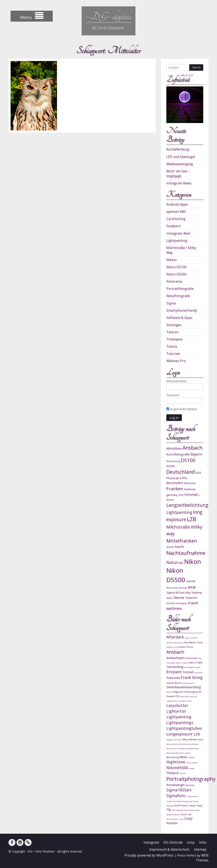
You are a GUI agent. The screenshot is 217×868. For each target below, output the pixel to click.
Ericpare (175, 672)
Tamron (172, 332)
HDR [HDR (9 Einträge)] (181, 495)
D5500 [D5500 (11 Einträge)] (171, 466)
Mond (169, 753)
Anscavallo (192, 658)
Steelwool (170, 806)
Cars (200, 662)
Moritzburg (173, 757)
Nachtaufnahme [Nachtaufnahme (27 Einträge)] (186, 553)
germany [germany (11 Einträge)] (172, 495)
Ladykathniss (173, 701)
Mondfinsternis (179, 753)
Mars (180, 740)
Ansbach (175, 652)
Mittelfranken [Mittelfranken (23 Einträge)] (182, 541)
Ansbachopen (176, 658)
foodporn (174, 226)
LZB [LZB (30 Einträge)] (192, 519)
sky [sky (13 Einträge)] (188, 592)
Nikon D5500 (176, 274)
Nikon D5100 (176, 267)
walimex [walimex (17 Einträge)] (174, 608)
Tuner (184, 814)
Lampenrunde (185, 701)
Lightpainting (177, 241)
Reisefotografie (178, 296)
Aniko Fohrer (186, 647)
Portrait (183, 773)
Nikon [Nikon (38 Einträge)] (193, 561)
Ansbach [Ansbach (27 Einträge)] (193, 448)
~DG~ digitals (108, 17)
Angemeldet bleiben (182, 409)
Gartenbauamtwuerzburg (184, 687)
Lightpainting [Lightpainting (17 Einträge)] (179, 512)
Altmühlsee (172, 643)
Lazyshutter (177, 705)
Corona (198, 667)
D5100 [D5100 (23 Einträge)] (188, 460)
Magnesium (172, 740)
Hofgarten (178, 692)
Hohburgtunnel (193, 692)
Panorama (174, 282)
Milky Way (187, 744)
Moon (188, 753)
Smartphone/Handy (182, 311)
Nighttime (176, 762)
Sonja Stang (193, 801)
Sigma (171, 303)
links (203, 842)
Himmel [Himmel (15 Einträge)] (191, 495)
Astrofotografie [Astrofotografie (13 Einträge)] (178, 454)
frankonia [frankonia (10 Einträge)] (190, 489)
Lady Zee (193, 696)
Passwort (173, 395)
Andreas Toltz (172, 647)
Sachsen (190, 785)
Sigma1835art (179, 790)
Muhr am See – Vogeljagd (178, 174)
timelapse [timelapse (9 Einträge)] (181, 603)
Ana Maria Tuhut (193, 642)
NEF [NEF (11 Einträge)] (181, 563)
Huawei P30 (173, 696)
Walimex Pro (176, 361)
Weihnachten (172, 819)
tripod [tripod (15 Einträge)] (193, 603)
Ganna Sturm (174, 683)
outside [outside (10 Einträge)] (191, 581)
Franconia (174, 678)
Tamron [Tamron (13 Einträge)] (191, 598)
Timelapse (174, 339)
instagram (151, 842)
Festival (188, 672)
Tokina (172, 347)
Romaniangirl (176, 785)
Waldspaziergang (180, 164)
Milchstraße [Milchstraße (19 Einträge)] (178, 527)
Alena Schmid (191, 638)
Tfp (169, 810)
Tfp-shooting (178, 810)
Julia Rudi (185, 696)
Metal (169, 744)
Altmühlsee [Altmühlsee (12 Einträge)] (174, 448)
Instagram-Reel (178, 233)
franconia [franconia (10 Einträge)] (190, 483)
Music (184, 757)
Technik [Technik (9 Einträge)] (171, 603)
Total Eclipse (189, 810)
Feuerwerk (198, 672)
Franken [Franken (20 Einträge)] (175, 489)
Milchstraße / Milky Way (181, 250)
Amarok (181, 643)
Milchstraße (177, 744)
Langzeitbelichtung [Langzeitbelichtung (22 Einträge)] (187, 505)
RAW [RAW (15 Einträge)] (192, 587)
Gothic (169, 692)
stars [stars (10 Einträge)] (170, 598)
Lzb (197, 734)
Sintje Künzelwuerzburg (177, 801)
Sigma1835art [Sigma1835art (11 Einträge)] (175, 593)
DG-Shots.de (173, 842)
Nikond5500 (178, 768)
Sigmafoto (176, 796)
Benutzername (177, 381)
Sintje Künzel (192, 796)
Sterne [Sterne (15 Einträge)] (179, 597)
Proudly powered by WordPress (149, 855)
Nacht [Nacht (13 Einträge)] (180, 547)
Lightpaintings (180, 723)
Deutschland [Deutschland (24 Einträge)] (181, 472)
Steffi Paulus (182, 805)
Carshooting (176, 219)
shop (191, 842)
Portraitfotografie (180, 289)
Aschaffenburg (178, 149)
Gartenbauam (188, 683)
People (192, 768)
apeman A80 (176, 212)
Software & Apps (179, 318)
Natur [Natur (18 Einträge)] (172, 562)
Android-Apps (177, 204)
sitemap (200, 849)
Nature (192, 757)
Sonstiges (174, 325)
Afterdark (176, 637)
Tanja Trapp (196, 805)
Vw (190, 814)
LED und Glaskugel (181, 157)
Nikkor (172, 260)
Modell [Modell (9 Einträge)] (170, 547)
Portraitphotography (191, 779)
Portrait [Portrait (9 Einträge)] (183, 588)
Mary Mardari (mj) (193, 739)
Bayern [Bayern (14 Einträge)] (196, 454)
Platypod (173, 773)
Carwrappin (189, 667)
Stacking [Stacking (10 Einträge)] (197, 593)
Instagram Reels (179, 183)
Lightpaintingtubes (184, 728)
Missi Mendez (180, 748)
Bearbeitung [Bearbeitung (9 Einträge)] (173, 461)
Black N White (182, 663)
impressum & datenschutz (169, 849)
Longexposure (180, 734)
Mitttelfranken (193, 748)
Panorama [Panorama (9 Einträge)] (172, 588)
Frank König (192, 677)
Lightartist (176, 711)
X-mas (181, 819)
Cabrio (192, 662)
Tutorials (173, 354)
